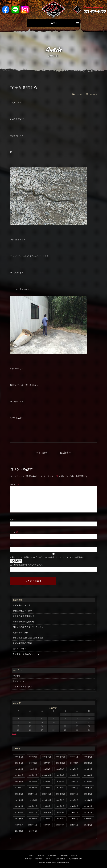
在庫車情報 (52, 856)
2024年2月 (74, 769)
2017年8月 (74, 812)
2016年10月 (33, 825)
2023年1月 (74, 781)
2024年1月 (88, 769)
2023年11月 (33, 775)
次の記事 (65, 453)
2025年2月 (33, 763)
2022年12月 (88, 781)
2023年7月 (74, 775)
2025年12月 (47, 757)
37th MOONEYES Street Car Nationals (28, 638)
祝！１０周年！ (20, 649)
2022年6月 (47, 788)
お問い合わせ (60, 859)
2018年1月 (88, 806)
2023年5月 (19, 781)
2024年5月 (33, 769)
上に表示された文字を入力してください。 (27, 565)
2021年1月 (33, 800)
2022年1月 (19, 794)
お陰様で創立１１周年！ (23, 611)
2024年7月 (19, 769)
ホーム (32, 856)
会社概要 (39, 859)
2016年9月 (47, 825)
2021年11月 (47, 794)
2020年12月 (47, 800)
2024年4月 (47, 769)
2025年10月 (60, 757)
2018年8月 (47, 806)
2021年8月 (88, 794)
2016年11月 (19, 825)
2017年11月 (33, 812)
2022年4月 (60, 788)
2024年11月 (74, 763)
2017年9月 (60, 812)
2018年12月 (33, 806)
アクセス (49, 859)
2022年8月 (33, 788)
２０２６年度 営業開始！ (24, 616)
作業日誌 (29, 859)
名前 (13, 520)
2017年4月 (33, 819)
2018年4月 (74, 806)
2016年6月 (88, 825)
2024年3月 (60, 769)
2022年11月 (19, 788)
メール (14, 532)
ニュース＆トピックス (22, 687)
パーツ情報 (64, 856)
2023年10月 (47, 775)
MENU (64, 23)
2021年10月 (60, 794)
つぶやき (79, 94)
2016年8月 (60, 825)
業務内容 (41, 856)
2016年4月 (33, 831)
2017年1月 (74, 819)
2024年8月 (88, 763)
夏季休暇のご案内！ (21, 633)
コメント (15, 484)
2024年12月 (60, 763)
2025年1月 (47, 763)
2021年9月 (74, 794)
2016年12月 (88, 819)
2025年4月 (19, 763)
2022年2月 (88, 788)
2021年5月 (19, 800)
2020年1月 (74, 800)
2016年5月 (19, 831)
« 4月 (14, 734)
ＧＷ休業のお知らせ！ (22, 605)
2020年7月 (60, 800)
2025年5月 (88, 757)
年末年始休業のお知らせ (23, 622)
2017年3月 (47, 819)
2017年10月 (47, 812)
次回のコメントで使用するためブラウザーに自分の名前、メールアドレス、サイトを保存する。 (48, 557)
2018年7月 (60, 806)
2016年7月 (74, 825)
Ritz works (54, 10)
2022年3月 (74, 788)
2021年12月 (33, 794)
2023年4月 (33, 781)
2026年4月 (19, 757)
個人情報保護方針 (75, 859)
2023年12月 (19, 775)
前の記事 (42, 453)
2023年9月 (60, 775)
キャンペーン (19, 681)
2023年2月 (60, 781)
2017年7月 (88, 812)
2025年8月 (74, 757)
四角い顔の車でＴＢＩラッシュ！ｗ (28, 627)
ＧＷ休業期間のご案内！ (23, 643)
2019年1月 (19, 806)
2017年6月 (19, 819)
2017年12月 (19, 812)
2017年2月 (60, 819)
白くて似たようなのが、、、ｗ (26, 654)
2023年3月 (47, 781)
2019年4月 (88, 800)
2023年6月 (88, 775)
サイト (13, 545)
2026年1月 (33, 757)
